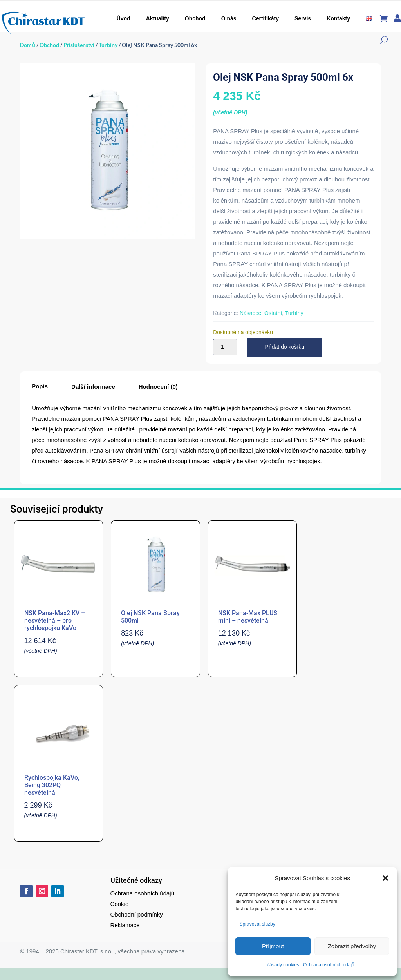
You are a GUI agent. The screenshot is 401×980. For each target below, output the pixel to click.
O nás (229, 18)
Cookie (120, 904)
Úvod (124, 18)
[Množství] (225, 347)
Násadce (250, 313)
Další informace (93, 387)
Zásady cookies (283, 965)
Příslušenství (79, 45)
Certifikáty (266, 18)
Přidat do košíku (285, 347)
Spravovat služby (257, 924)
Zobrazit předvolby (352, 946)
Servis (303, 18)
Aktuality (158, 18)
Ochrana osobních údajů (329, 965)
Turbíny (108, 45)
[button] (385, 878)
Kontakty (338, 18)
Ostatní (273, 313)
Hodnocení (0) (158, 387)
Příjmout (273, 946)
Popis (40, 386)
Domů (28, 45)
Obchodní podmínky (137, 914)
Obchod (195, 18)
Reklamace (125, 925)
